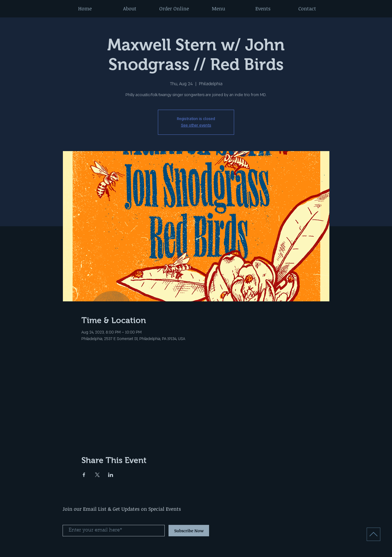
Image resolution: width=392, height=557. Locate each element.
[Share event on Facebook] (84, 475)
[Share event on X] (97, 475)
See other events (196, 125)
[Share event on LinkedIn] (111, 475)
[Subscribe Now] (189, 531)
